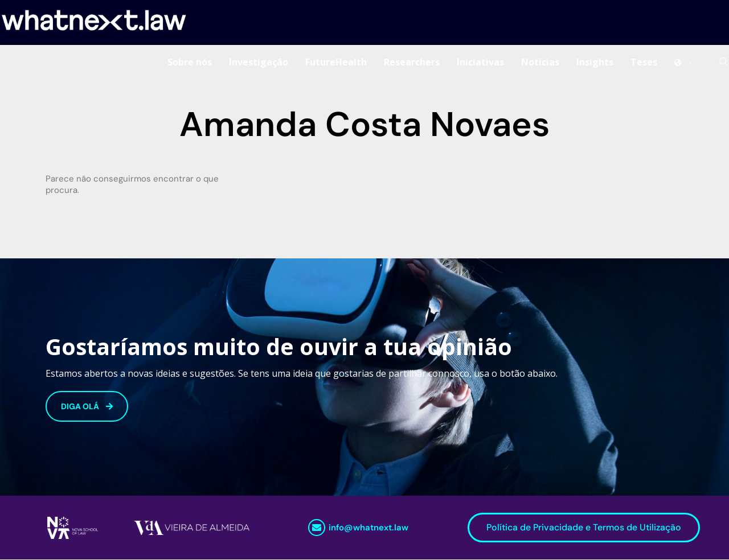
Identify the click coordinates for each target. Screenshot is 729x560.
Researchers (412, 62)
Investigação (259, 62)
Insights (595, 62)
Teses (644, 62)
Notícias (540, 62)
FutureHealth (336, 62)
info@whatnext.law (368, 528)
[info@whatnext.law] (317, 528)
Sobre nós (190, 62)
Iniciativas (480, 62)
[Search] (723, 62)
